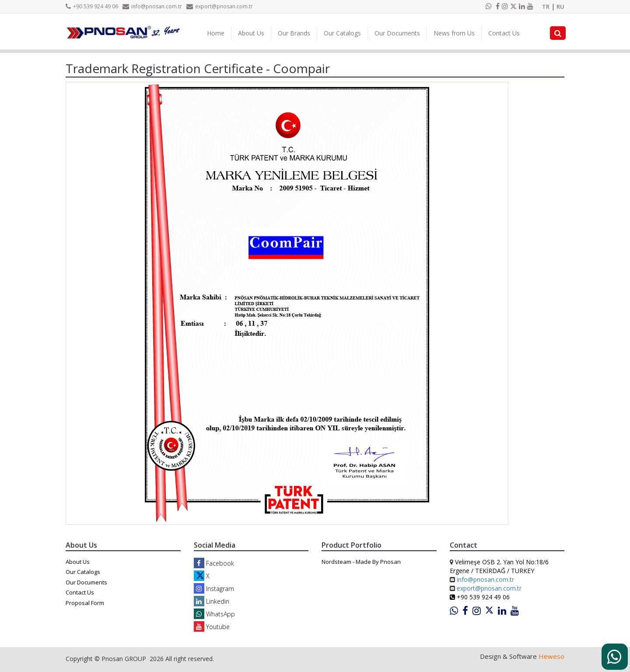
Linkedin (212, 601)
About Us (251, 33)
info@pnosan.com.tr (152, 6)
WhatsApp (214, 614)
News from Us (454, 33)
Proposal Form (85, 603)
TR (546, 7)
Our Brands (294, 33)
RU (560, 7)
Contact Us (504, 33)
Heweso (551, 656)
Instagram (214, 589)
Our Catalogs (342, 33)
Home (216, 33)
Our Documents (397, 33)
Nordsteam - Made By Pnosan (361, 562)
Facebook (214, 563)
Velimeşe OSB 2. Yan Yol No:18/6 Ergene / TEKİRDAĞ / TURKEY (499, 566)
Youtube (212, 627)
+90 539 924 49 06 (92, 6)
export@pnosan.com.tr (220, 6)
